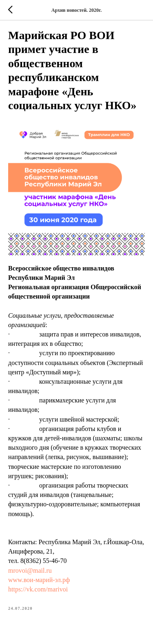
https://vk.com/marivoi (38, 589)
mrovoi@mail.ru (30, 570)
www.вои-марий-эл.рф (39, 580)
